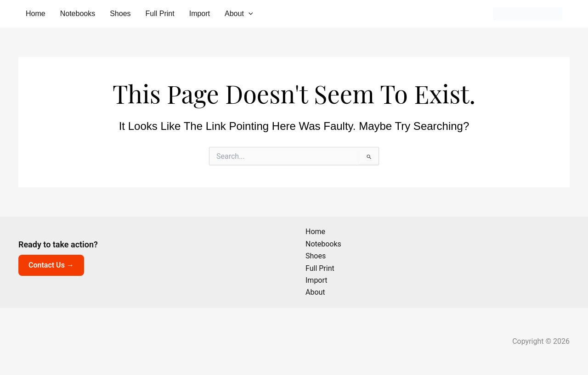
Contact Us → (51, 265)
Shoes (120, 14)
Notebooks (78, 14)
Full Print (160, 14)
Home (36, 14)
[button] (249, 14)
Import (200, 14)
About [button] (239, 14)
